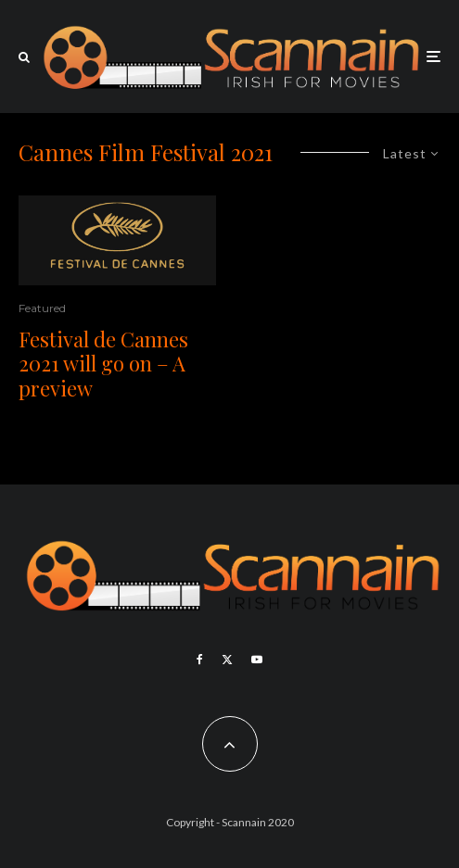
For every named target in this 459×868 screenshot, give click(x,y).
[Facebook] (200, 660)
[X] (227, 660)
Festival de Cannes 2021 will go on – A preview (103, 364)
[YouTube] (257, 660)
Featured (42, 308)
